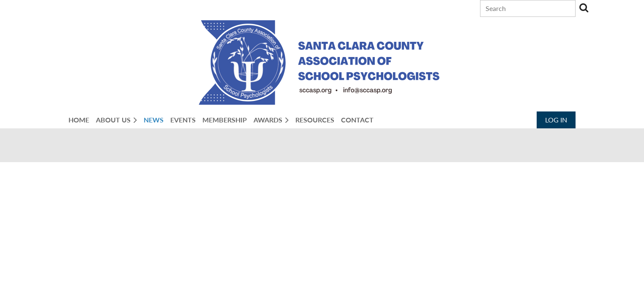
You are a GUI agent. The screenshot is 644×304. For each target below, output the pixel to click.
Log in (556, 120)
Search (584, 8)
